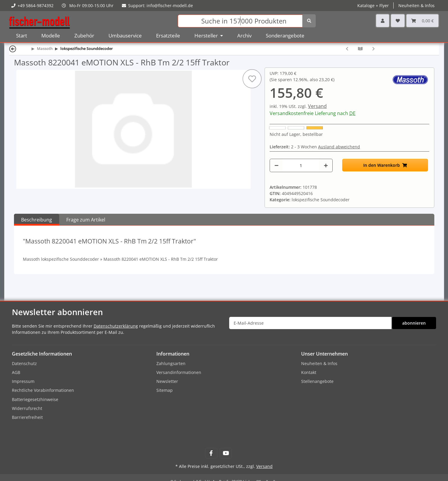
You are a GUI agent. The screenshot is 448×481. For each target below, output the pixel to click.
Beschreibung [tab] (37, 220)
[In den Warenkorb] (385, 165)
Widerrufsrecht (27, 408)
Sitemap (165, 390)
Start (22, 36)
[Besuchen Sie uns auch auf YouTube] (226, 453)
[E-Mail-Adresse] (310, 323)
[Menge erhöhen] (326, 165)
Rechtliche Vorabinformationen (43, 390)
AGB (16, 372)
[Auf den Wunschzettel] (252, 79)
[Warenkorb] (422, 21)
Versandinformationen (179, 372)
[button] (383, 21)
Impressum (23, 381)
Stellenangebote (317, 381)
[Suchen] (240, 21)
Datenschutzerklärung (116, 326)
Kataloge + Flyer (373, 5)
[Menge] (301, 165)
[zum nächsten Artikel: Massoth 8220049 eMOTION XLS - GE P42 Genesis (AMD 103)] (374, 49)
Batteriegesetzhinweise (35, 399)
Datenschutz (24, 363)
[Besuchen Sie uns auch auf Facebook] (211, 453)
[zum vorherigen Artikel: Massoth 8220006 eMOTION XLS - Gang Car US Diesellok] (347, 49)
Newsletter (167, 381)
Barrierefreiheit (27, 417)
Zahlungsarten (171, 363)
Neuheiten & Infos (416, 5)
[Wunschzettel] (398, 21)
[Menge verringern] (276, 165)
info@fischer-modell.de (170, 5)
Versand (317, 106)
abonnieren (414, 323)
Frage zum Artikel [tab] (86, 220)
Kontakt (309, 372)
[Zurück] (13, 49)
